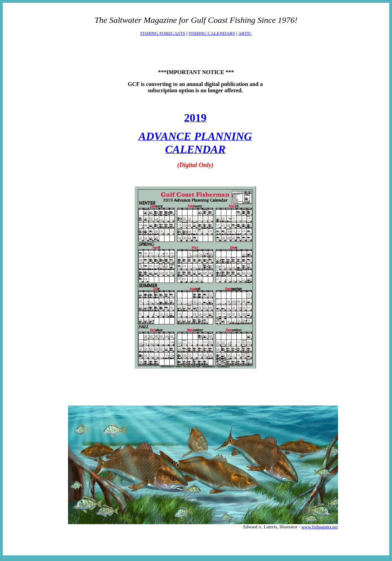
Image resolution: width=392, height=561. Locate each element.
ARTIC (245, 33)
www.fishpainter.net (320, 527)
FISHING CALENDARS (212, 33)
